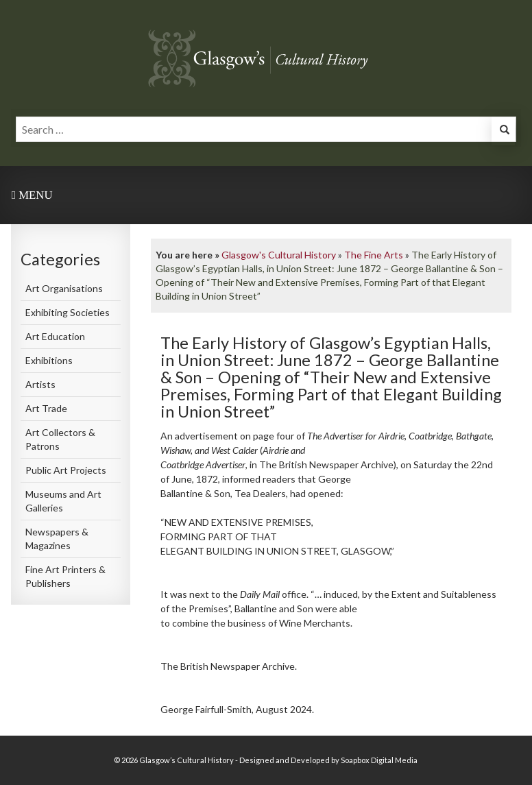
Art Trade (46, 408)
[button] (503, 131)
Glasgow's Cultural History (279, 255)
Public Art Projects (66, 470)
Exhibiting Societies (68, 312)
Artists (40, 384)
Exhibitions (49, 360)
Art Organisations (64, 288)
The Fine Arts (374, 255)
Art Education (55, 336)
